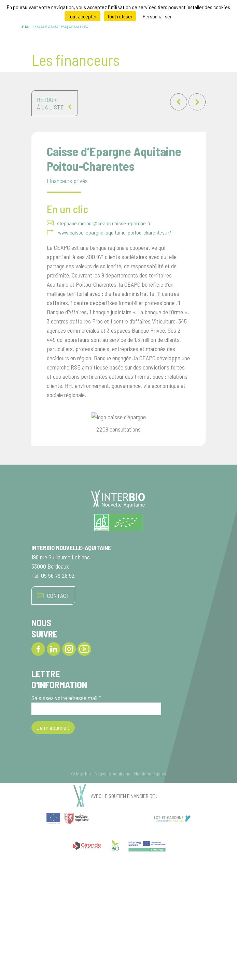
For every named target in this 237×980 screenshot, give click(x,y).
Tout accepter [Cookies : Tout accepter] (82, 16)
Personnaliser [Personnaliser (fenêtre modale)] (157, 16)
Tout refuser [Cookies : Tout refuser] (120, 16)
